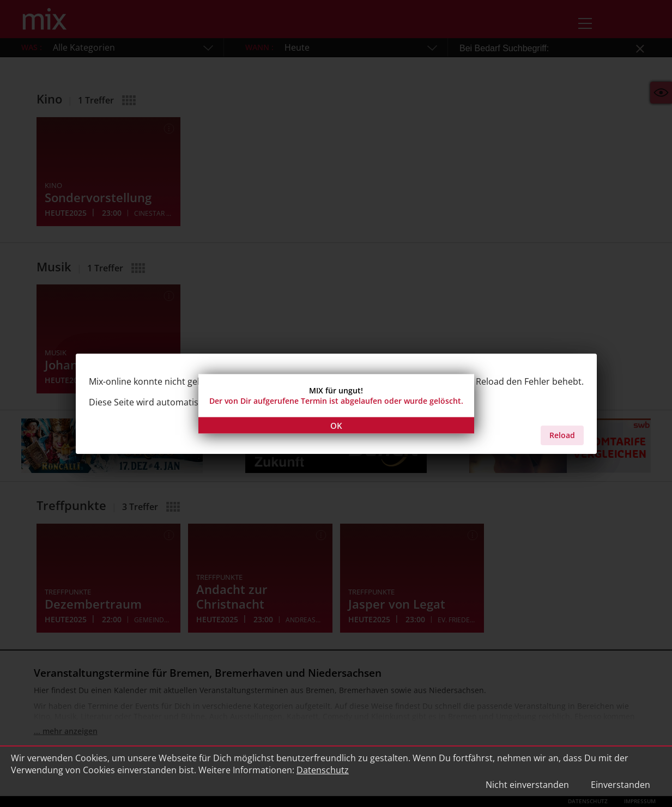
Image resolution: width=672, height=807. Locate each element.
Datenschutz (323, 770)
